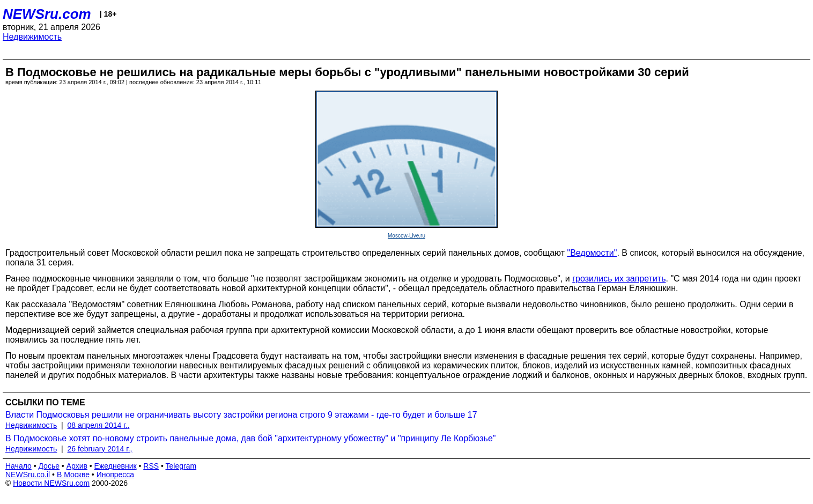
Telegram (181, 466)
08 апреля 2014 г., (99, 425)
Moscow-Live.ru (406, 236)
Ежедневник (116, 466)
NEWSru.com (47, 14)
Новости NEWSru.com (51, 483)
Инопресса (116, 475)
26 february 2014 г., (100, 449)
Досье (49, 466)
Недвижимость (32, 37)
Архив (77, 466)
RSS (151, 466)
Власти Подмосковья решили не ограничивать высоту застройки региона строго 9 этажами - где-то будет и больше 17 (241, 415)
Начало (19, 466)
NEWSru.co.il (28, 475)
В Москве (73, 475)
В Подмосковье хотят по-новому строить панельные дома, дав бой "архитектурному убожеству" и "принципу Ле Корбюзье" (251, 438)
